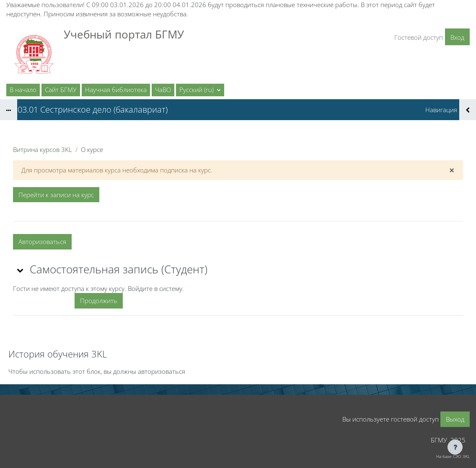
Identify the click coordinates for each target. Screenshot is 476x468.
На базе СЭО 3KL (453, 456)
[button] (200, 90)
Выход (455, 419)
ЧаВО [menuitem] (163, 90)
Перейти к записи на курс (56, 195)
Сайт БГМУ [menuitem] (61, 90)
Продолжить (99, 301)
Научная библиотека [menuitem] (116, 90)
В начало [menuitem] (23, 90)
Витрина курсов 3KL (43, 149)
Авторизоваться (42, 242)
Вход (457, 37)
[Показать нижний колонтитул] (455, 447)
